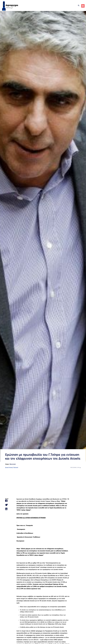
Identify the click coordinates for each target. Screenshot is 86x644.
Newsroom (13, 465)
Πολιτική (16, 468)
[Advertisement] (43, 484)
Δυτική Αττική (9, 468)
